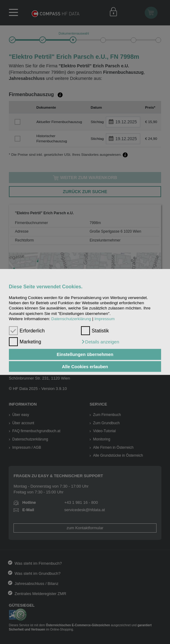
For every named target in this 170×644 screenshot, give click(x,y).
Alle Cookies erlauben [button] (85, 366)
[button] (100, 342)
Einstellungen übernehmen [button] (85, 354)
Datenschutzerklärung (71, 319)
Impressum (105, 319)
